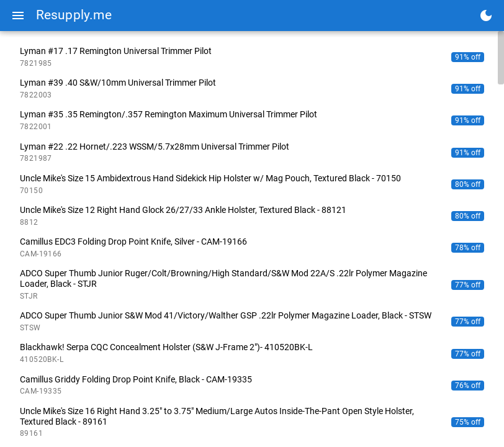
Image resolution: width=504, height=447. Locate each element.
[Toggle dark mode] (486, 16)
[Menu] (18, 16)
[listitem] (252, 57)
